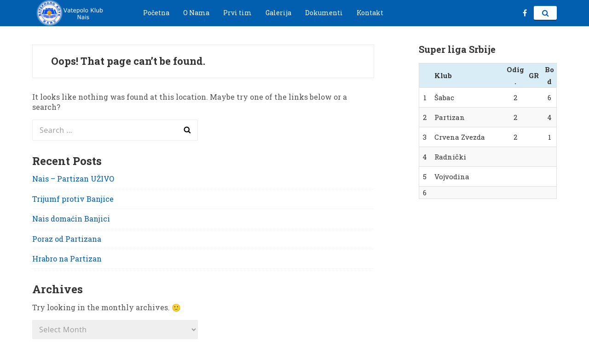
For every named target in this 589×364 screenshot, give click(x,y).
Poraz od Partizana (67, 239)
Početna (156, 13)
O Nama (196, 13)
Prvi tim (237, 13)
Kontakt (370, 13)
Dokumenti (324, 13)
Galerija (278, 13)
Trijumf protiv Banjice (73, 199)
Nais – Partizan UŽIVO (73, 179)
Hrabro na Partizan (67, 259)
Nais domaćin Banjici (71, 219)
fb (525, 13)
